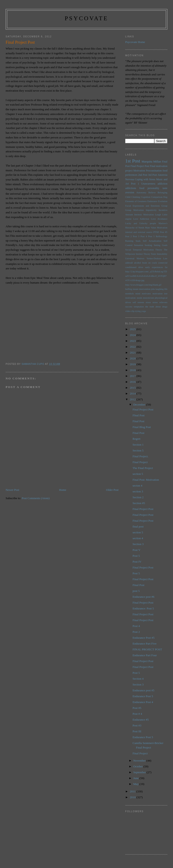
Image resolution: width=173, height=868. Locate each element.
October (138, 766)
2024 (133, 335)
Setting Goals (160, 245)
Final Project (140, 462)
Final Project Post (140, 166)
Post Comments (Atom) (36, 498)
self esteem (138, 302)
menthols (130, 294)
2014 (133, 393)
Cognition (146, 197)
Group (164, 206)
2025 (133, 329)
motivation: (131, 298)
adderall (129, 263)
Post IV (137, 562)
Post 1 (135, 184)
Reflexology (162, 236)
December (140, 405)
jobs (153, 289)
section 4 (138, 538)
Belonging (163, 193)
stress (148, 302)
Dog (165, 197)
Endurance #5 (141, 720)
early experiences (154, 267)
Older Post (112, 490)
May (136, 784)
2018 (133, 370)
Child (128, 197)
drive (141, 267)
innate (135, 289)
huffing (129, 289)
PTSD (156, 232)
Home (63, 490)
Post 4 (144, 236)
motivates (146, 294)
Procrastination (154, 171)
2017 (133, 376)
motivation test (160, 294)
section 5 (138, 474)
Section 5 (138, 450)
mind (138, 294)
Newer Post (12, 490)
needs (139, 298)
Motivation (139, 171)
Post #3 (137, 725)
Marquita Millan (151, 161)
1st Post (133, 161)
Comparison (157, 197)
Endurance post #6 (144, 597)
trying (138, 311)
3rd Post (152, 175)
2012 (133, 399)
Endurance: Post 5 (143, 608)
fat (166, 267)
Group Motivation (134, 210)
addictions (131, 188)
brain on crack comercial (155, 263)
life (166, 289)
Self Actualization (152, 241)
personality (153, 188)
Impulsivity (151, 210)
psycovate (86, 18)
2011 (133, 791)
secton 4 (138, 486)
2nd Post (143, 175)
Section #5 (139, 503)
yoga (143, 311)
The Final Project (143, 468)
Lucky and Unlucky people (141, 223)
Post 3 (136, 236)
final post (138, 526)
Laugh (158, 215)
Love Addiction (141, 219)
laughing (159, 289)
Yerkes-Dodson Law (157, 258)
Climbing (136, 197)
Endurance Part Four (145, 655)
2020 (133, 358)
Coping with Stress (145, 179)
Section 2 (138, 497)
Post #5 (164, 232)
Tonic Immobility (159, 254)
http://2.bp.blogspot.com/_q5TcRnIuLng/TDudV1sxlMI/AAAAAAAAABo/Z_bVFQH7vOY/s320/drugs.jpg (146, 276)
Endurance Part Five (145, 644)
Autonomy (141, 193)
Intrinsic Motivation (144, 215)
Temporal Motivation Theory (147, 250)
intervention (145, 289)
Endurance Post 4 (143, 702)
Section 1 (138, 445)
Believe (152, 193)
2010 (133, 797)
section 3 (138, 491)
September (140, 772)
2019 (133, 364)
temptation (139, 307)
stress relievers (160, 302)
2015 (133, 388)
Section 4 (138, 679)
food (142, 188)
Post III (137, 731)
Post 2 (129, 236)
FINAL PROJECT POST (147, 649)
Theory (147, 254)
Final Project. (141, 456)
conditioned (131, 267)
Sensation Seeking (143, 245)
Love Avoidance (159, 219)
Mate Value (151, 228)
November (140, 761)
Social (128, 250)
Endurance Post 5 (143, 696)
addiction (163, 184)
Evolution (163, 201)
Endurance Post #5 (144, 638)
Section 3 (138, 544)
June (136, 778)
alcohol (138, 263)
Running (129, 241)
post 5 (136, 591)
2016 (133, 382)
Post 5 (151, 236)
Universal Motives (135, 258)
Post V (137, 550)
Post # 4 (137, 714)
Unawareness (148, 184)
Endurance (152, 201)
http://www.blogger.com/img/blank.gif (143, 285)
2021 (133, 353)
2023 (133, 341)
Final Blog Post (142, 427)
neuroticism (149, 298)
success (129, 307)
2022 (133, 347)
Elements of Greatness (136, 201)
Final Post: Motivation (146, 480)
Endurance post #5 (144, 690)
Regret (137, 439)
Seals (138, 241)
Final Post (139, 421)
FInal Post (139, 415)
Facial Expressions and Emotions (142, 206)
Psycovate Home (135, 42)
